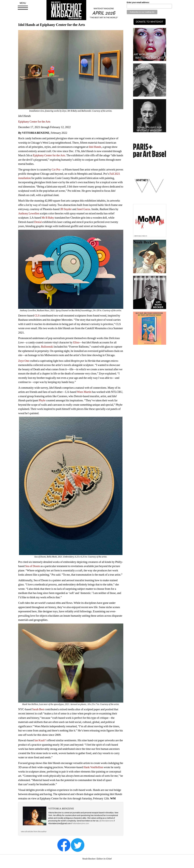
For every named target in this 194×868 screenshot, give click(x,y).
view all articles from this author (34, 832)
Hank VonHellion (93, 767)
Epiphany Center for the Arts (34, 122)
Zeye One (24, 361)
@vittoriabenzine (106, 821)
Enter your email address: (138, 2)
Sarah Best (38, 709)
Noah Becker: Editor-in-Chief (97, 859)
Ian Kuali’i (40, 740)
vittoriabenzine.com (81, 823)
